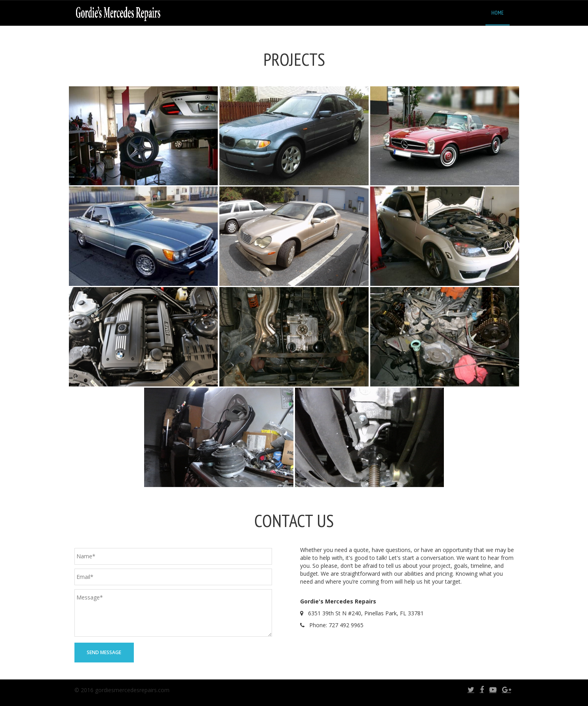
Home (498, 13)
